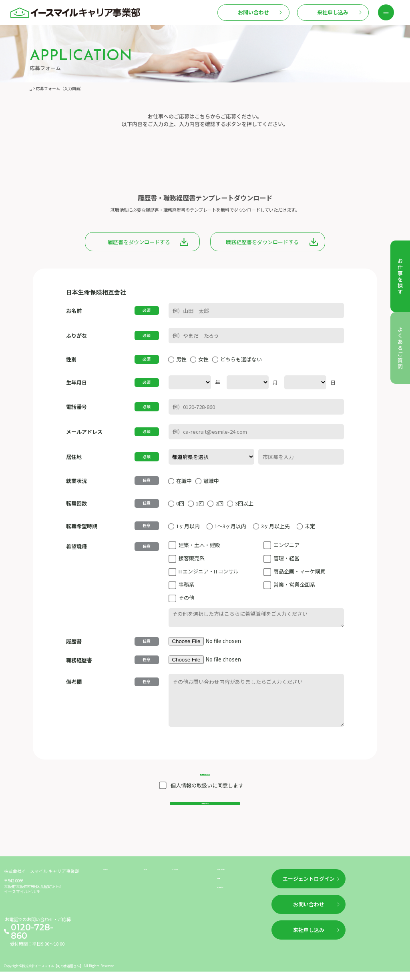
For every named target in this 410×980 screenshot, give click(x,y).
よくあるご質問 (188, 886)
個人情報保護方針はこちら (205, 772)
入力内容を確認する (205, 811)
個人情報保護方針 (235, 912)
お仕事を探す (117, 886)
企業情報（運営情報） (239, 886)
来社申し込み (333, 12)
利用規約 (226, 899)
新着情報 (153, 886)
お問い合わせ (253, 12)
